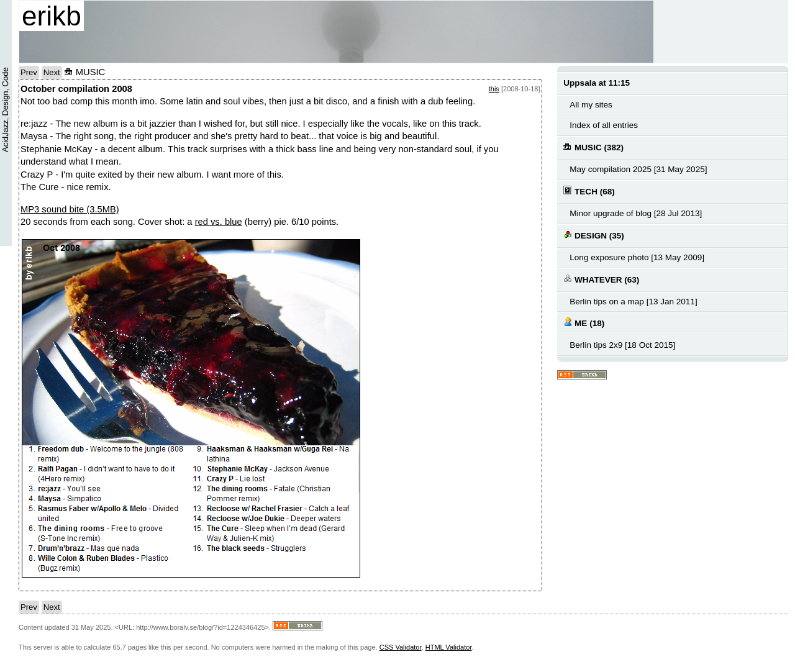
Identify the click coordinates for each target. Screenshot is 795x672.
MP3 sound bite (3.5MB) (70, 209)
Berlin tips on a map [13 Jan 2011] (633, 302)
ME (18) (584, 323)
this (494, 89)
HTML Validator (449, 647)
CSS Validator (401, 647)
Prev (29, 72)
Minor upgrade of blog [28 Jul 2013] (636, 213)
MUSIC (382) (593, 147)
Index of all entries (604, 125)
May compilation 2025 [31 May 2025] (638, 169)
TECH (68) (589, 191)
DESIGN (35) (593, 235)
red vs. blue (219, 222)
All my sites (591, 105)
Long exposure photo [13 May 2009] (637, 257)
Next (52, 72)
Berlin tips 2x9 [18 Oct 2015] (622, 345)
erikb (52, 16)
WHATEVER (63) (601, 279)
